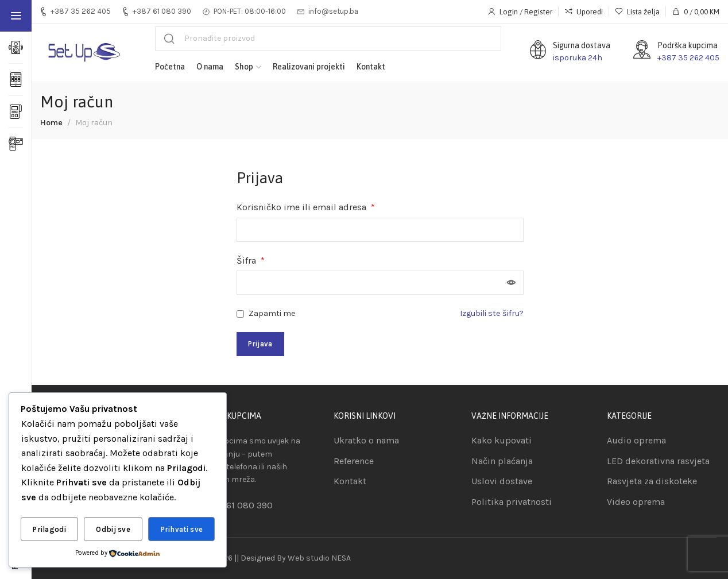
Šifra (251, 260)
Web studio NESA (319, 558)
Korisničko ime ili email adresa (306, 207)
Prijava (260, 344)
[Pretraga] (328, 38)
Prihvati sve (182, 529)
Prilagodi (49, 529)
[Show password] (512, 283)
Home (51, 123)
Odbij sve (113, 529)
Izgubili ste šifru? (492, 313)
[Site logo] (83, 52)
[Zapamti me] (240, 314)
